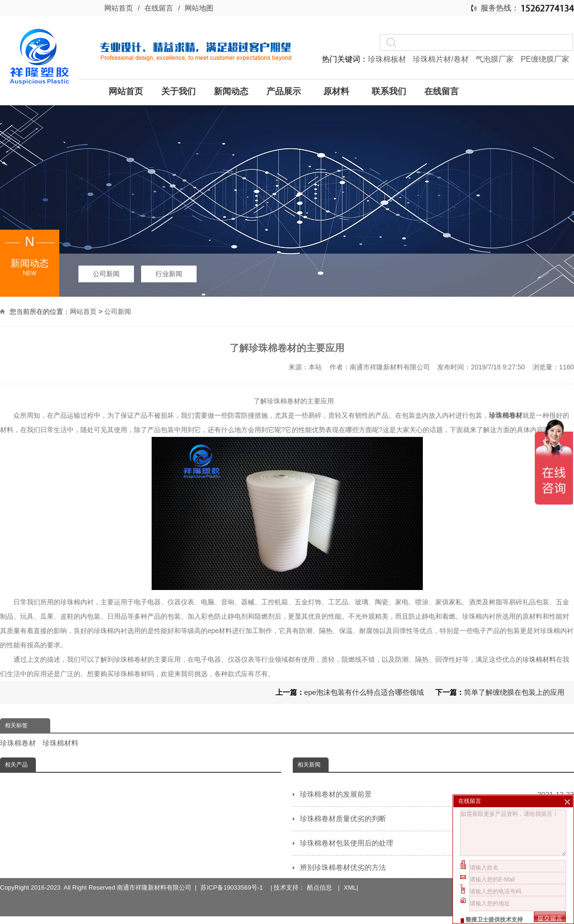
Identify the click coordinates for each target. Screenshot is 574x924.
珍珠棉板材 (388, 59)
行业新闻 (169, 274)
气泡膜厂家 (496, 59)
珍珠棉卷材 (18, 743)
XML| (351, 870)
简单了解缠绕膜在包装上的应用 (514, 692)
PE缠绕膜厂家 (545, 59)
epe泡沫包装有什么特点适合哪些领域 (364, 692)
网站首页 (119, 8)
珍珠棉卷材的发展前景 (437, 794)
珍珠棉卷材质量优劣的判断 (437, 819)
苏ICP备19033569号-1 (233, 870)
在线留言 (159, 8)
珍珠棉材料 (539, 659)
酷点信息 (320, 870)
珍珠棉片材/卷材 (442, 59)
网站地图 (199, 8)
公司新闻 (106, 274)
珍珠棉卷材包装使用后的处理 (437, 843)
